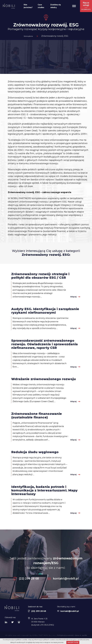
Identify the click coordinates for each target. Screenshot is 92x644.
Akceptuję (73, 642)
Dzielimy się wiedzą (56, 6)
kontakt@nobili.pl (63, 581)
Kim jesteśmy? (28, 6)
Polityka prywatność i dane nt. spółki (72, 637)
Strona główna (28, 36)
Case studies (41, 6)
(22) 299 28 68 (26, 581)
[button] (74, 6)
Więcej (71, 296)
